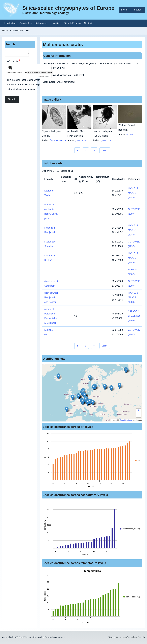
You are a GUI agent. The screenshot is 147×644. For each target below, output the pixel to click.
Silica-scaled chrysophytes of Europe (68, 8)
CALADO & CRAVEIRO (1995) (134, 316)
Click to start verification (40, 73)
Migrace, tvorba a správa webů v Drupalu (126, 637)
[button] (90, 378)
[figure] (92, 461)
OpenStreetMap (126, 420)
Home (5, 31)
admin (130, 134)
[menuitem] (125, 10)
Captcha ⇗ (44, 77)
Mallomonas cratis (63, 45)
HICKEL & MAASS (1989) (133, 193)
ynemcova (81, 140)
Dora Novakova (58, 140)
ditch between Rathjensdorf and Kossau (51, 297)
